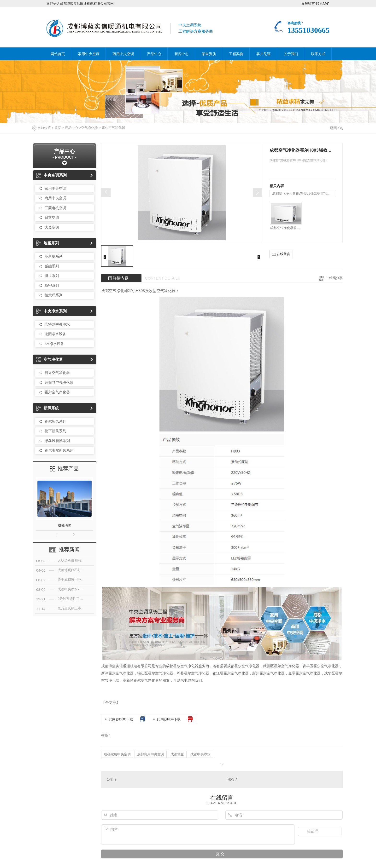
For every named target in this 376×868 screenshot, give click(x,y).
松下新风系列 (55, 431)
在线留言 (308, 4)
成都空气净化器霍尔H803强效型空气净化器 (304, 193)
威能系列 (52, 266)
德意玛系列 (54, 295)
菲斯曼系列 (54, 256)
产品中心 (154, 54)
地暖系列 (48, 243)
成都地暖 (65, 525)
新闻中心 (182, 54)
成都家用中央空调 (117, 754)
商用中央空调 (123, 54)
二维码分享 (334, 278)
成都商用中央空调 (151, 754)
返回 (336, 128)
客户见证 (264, 54)
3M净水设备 (54, 344)
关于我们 (291, 54)
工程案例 (236, 54)
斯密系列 (52, 285)
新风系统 (48, 408)
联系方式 (318, 54)
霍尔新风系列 (55, 421)
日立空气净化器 (57, 373)
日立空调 (52, 217)
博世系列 (52, 276)
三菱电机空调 (55, 208)
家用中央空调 (89, 54)
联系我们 (323, 4)
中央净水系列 (51, 311)
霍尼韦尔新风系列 (59, 450)
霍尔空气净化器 (113, 128)
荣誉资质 (209, 54)
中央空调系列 (51, 175)
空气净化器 (89, 128)
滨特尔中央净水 (57, 324)
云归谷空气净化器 (59, 382)
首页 (58, 128)
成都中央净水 (200, 754)
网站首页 (58, 54)
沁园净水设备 (55, 334)
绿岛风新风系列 (57, 441)
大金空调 (52, 227)
